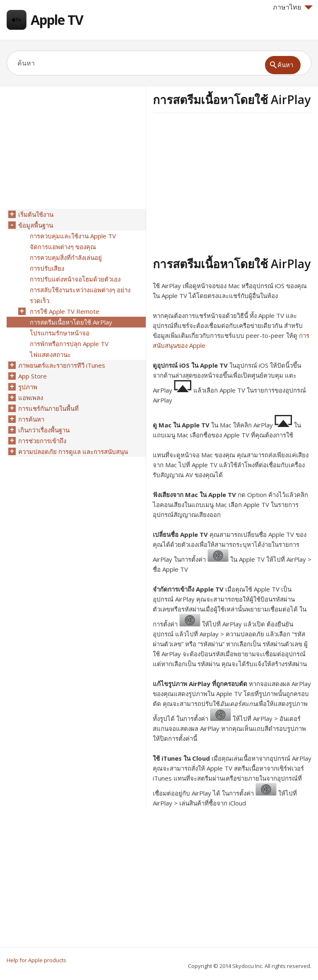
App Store (33, 376)
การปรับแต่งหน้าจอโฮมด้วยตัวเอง (75, 279)
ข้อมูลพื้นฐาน (36, 225)
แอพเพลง (31, 398)
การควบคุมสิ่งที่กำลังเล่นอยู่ (66, 257)
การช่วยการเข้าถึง (42, 441)
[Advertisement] (222, 184)
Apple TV (57, 20)
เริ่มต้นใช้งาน (36, 214)
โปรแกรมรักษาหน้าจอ (60, 333)
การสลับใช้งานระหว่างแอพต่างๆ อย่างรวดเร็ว (80, 295)
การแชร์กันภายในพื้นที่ (48, 408)
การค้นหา (31, 419)
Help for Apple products (36, 960)
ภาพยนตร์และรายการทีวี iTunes (62, 365)
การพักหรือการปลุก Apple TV (69, 344)
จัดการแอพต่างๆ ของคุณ (63, 247)
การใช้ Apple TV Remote (65, 311)
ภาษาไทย (293, 7)
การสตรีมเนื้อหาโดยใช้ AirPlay (71, 322)
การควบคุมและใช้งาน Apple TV (73, 236)
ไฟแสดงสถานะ (50, 354)
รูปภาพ (28, 387)
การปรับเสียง (47, 268)
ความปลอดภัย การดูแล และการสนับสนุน (73, 451)
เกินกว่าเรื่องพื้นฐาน (44, 430)
